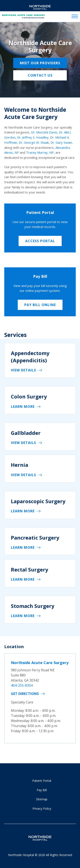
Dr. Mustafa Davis (44, 132)
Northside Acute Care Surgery (40, 663)
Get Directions (25, 694)
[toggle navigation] (75, 17)
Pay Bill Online (40, 305)
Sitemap (42, 799)
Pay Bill (42, 790)
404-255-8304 (22, 685)
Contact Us (40, 75)
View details (23, 370)
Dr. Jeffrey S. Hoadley (33, 137)
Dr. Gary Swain (61, 142)
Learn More (23, 407)
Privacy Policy (42, 809)
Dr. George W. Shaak (34, 142)
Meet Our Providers (40, 63)
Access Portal (40, 241)
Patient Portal (42, 781)
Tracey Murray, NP (40, 152)
